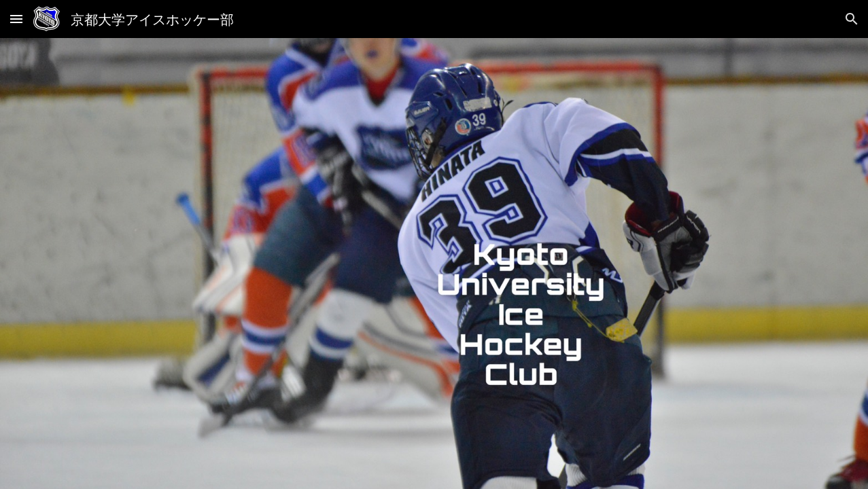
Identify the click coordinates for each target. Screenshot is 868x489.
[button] (16, 19)
